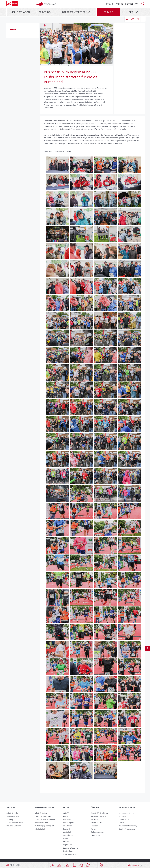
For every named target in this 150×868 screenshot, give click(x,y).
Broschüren (67, 826)
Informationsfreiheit (127, 813)
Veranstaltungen (69, 854)
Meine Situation (20, 12)
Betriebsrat (132, 4)
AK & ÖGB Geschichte (100, 813)
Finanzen (94, 826)
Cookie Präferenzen (127, 829)
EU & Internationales (43, 816)
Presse (119, 4)
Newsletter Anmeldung (128, 826)
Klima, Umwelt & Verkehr (45, 819)
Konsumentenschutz (15, 823)
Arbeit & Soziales (41, 813)
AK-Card (66, 816)
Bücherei (66, 829)
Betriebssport (68, 823)
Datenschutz (124, 819)
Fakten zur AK (96, 823)
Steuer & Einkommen (15, 826)
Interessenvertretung (76, 12)
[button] (143, 4)
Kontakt (109, 4)
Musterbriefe (68, 835)
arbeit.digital (40, 829)
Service (108, 12)
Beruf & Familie (13, 816)
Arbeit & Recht (12, 813)
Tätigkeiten (95, 835)
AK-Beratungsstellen (99, 816)
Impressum (124, 816)
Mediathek (67, 832)
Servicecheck (68, 851)
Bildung (10, 819)
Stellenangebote (97, 832)
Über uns (133, 12)
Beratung (45, 12)
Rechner (66, 842)
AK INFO (66, 813)
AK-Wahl (94, 819)
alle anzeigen (134, 865)
